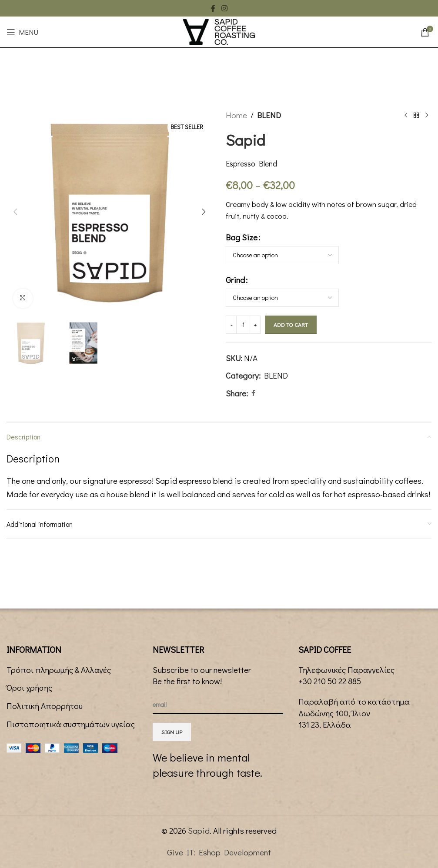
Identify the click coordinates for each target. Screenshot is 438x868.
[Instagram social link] (224, 8)
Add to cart (291, 324)
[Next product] (426, 115)
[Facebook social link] (213, 8)
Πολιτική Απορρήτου (45, 706)
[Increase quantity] (255, 325)
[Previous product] (405, 115)
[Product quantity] (243, 325)
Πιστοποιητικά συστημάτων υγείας (71, 724)
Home (236, 115)
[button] (15, 212)
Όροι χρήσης (29, 687)
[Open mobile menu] (22, 32)
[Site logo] (219, 31)
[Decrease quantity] (231, 325)
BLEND (269, 115)
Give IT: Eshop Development (219, 852)
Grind (235, 280)
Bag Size (242, 237)
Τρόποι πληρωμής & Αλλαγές (59, 670)
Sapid (199, 830)
